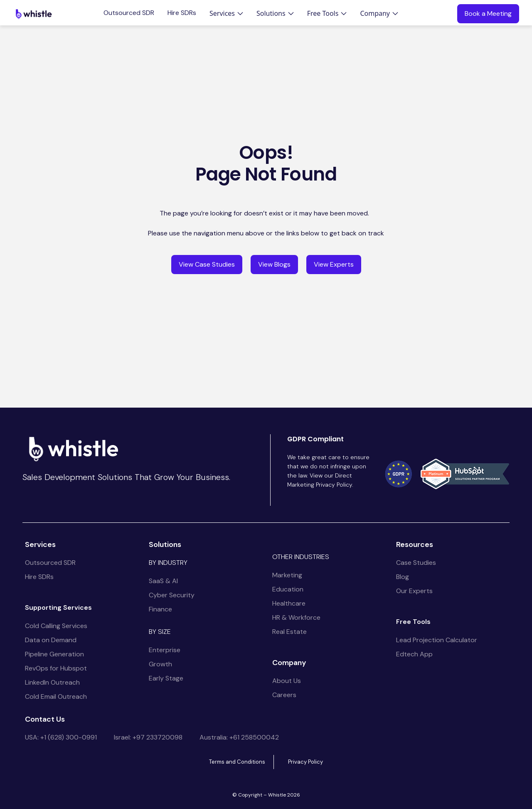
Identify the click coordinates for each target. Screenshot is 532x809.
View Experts (334, 264)
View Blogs (274, 264)
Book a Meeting (488, 14)
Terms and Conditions (237, 762)
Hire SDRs (182, 13)
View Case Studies (207, 264)
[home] (34, 14)
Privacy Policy (305, 762)
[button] (226, 13)
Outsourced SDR (129, 13)
